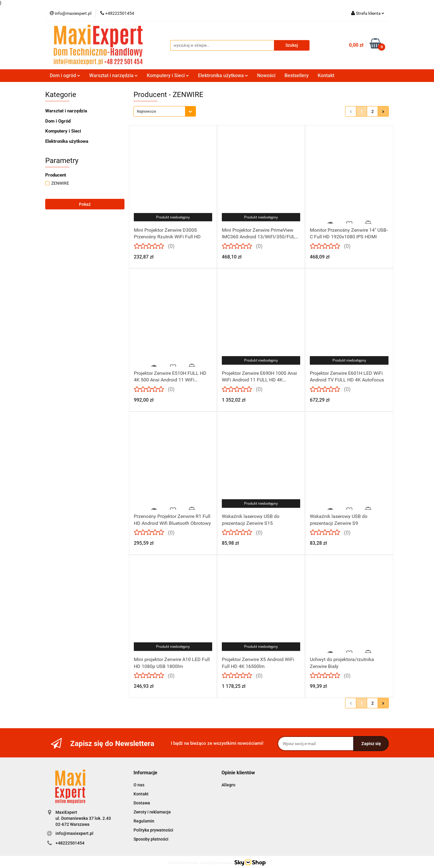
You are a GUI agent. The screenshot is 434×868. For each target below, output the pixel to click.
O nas (139, 785)
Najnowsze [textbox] (146, 111)
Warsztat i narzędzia (113, 75)
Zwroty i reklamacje (152, 812)
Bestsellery (297, 75)
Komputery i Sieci (168, 75)
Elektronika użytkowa (223, 75)
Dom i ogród (65, 75)
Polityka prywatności (153, 830)
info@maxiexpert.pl (74, 833)
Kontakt (326, 75)
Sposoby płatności (151, 839)
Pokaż (85, 204)
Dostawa (142, 803)
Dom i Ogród (58, 121)
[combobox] (165, 111)
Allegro (228, 785)
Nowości (266, 75)
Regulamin (144, 821)
